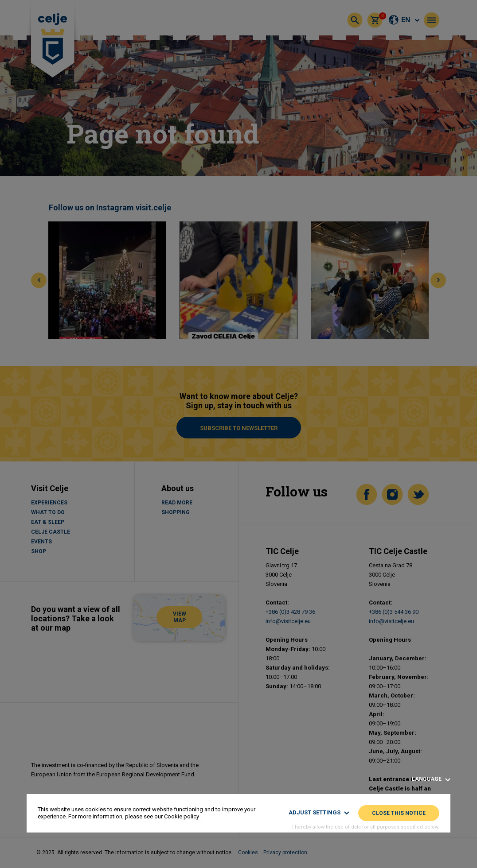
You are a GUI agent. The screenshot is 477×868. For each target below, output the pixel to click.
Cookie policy (182, 816)
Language (431, 779)
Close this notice (399, 813)
